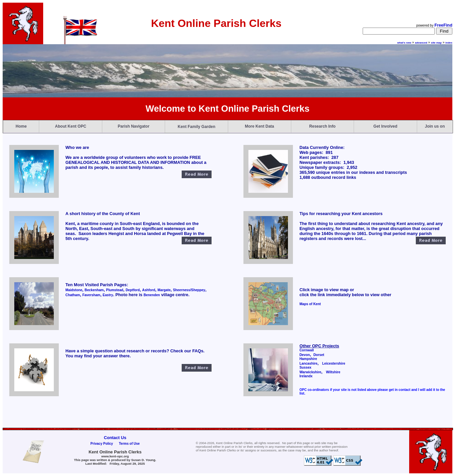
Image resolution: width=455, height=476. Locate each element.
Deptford (133, 290)
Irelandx (306, 376)
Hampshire (308, 359)
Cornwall (307, 350)
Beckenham (94, 290)
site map (436, 43)
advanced (421, 43)
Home (21, 126)
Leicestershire (334, 363)
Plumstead (115, 290)
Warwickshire (311, 372)
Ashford (149, 290)
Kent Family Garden (196, 127)
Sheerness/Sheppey (189, 290)
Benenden (152, 295)
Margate (164, 290)
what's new (404, 43)
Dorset (319, 355)
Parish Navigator (133, 126)
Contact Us (115, 438)
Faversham (91, 295)
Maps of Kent (310, 304)
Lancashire (309, 363)
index (449, 43)
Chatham (73, 295)
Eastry (108, 295)
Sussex (306, 367)
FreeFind (443, 25)
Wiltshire (333, 372)
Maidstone (74, 290)
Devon (305, 355)
